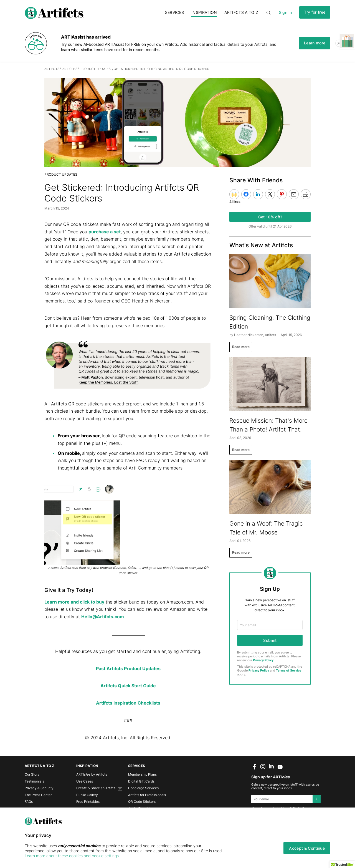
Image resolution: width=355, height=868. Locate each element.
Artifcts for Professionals (147, 795)
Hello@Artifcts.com (103, 617)
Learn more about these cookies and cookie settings (72, 856)
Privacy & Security (39, 788)
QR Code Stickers (142, 802)
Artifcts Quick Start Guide (128, 686)
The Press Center (38, 795)
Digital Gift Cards (141, 781)
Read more (241, 347)
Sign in (285, 12)
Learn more (315, 43)
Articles (70, 69)
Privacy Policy (263, 660)
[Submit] (316, 799)
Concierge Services (143, 788)
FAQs (29, 802)
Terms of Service (289, 671)
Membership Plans (142, 774)
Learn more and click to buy (74, 602)
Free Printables (88, 802)
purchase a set (105, 232)
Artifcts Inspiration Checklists (128, 703)
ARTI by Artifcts (92, 774)
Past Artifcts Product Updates (128, 668)
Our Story (32, 774)
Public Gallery (87, 795)
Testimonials (34, 781)
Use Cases (85, 781)
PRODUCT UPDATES (96, 69)
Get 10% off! (270, 217)
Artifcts (52, 69)
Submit (270, 640)
